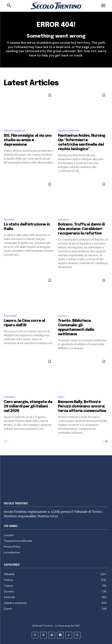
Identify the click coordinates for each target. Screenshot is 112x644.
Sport (61, 397)
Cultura (62, 316)
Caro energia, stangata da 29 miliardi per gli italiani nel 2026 (28, 406)
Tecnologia (10, 316)
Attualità (9, 220)
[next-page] (105, 441)
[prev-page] (7, 441)
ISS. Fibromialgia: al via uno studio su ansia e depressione (28, 140)
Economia (9, 397)
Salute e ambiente (14, 131)
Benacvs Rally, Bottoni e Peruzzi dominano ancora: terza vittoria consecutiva (82, 406)
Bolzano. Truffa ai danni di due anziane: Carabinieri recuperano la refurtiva (81, 229)
